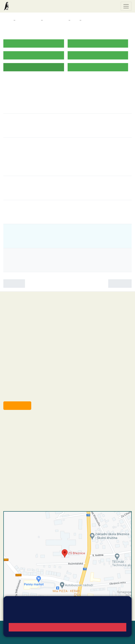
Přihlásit (24, 632)
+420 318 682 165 (38, 440)
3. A (75, 20)
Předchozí (14, 283)
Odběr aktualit (17, 406)
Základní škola (21, 6)
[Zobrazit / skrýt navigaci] (126, 6)
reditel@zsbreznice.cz (29, 427)
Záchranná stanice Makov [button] (33, 165)
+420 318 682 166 (36, 449)
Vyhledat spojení (116, 607)
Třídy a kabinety (28, 20)
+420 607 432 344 (37, 445)
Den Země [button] (17, 158)
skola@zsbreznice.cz (28, 454)
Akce (87, 20)
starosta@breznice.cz (28, 395)
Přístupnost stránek (49, 632)
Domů (7, 20)
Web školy (124, 627)
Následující (120, 283)
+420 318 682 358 (22, 422)
